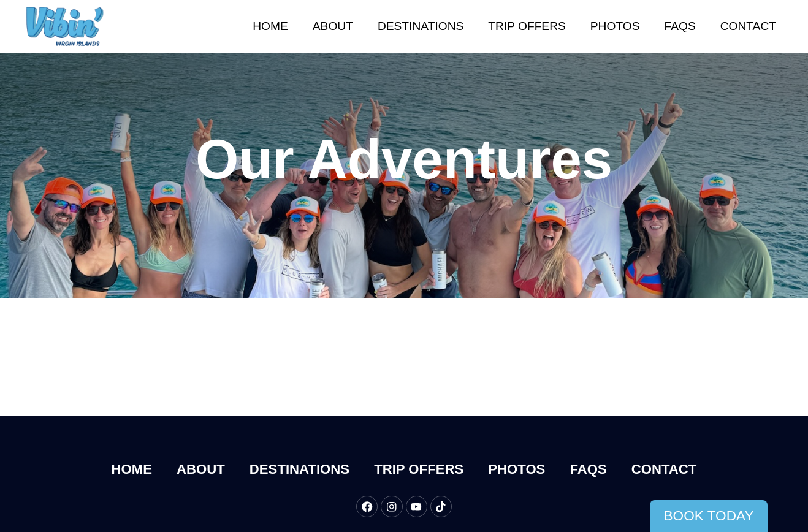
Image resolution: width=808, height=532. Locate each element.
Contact (748, 26)
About (333, 26)
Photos (615, 26)
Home (270, 26)
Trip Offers (527, 26)
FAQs (680, 26)
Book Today (708, 516)
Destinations (421, 26)
